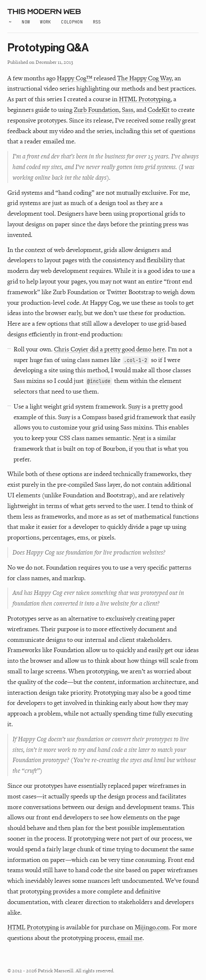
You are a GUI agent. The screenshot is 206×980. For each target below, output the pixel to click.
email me (130, 938)
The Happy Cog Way (144, 78)
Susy (134, 406)
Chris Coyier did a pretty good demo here (109, 349)
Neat (139, 438)
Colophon (72, 22)
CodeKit (159, 109)
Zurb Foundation (96, 109)
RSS (97, 22)
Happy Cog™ (75, 78)
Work (45, 22)
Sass (128, 109)
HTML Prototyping (145, 99)
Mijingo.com (152, 927)
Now (26, 22)
